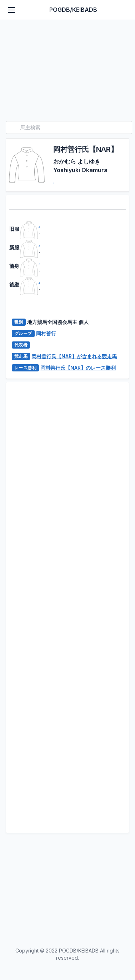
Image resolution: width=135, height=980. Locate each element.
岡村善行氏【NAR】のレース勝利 (78, 368)
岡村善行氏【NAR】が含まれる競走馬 (74, 356)
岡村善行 (46, 333)
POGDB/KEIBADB (73, 10)
